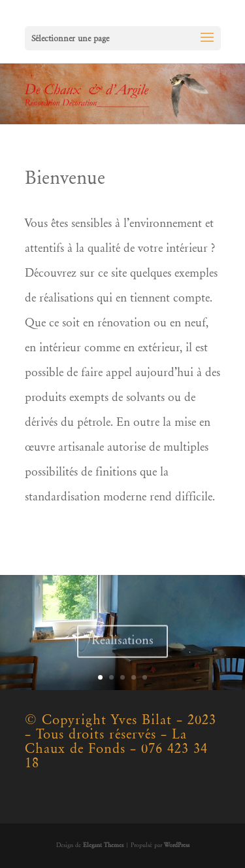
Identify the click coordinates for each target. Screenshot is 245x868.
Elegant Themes (103, 845)
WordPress (177, 845)
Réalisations (122, 644)
